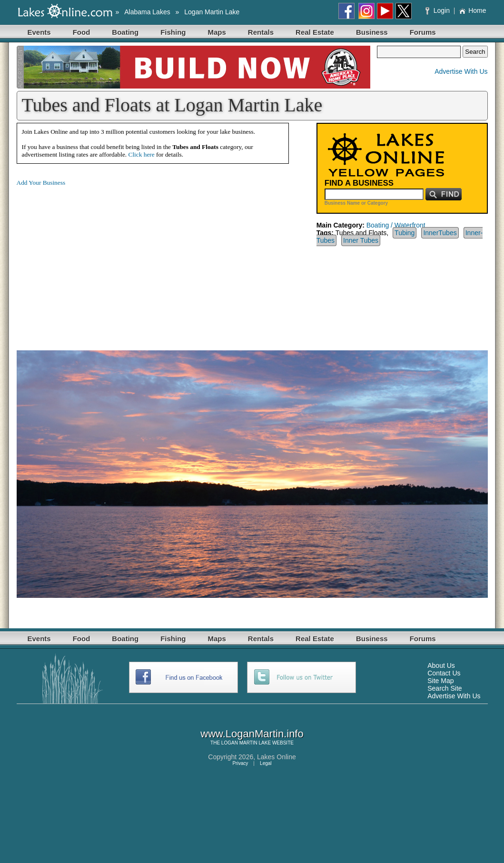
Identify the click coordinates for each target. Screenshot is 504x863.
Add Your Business (41, 183)
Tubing (405, 233)
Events (39, 32)
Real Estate (315, 32)
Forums (423, 32)
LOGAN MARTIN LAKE (246, 743)
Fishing (173, 32)
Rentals (261, 32)
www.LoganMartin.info (252, 734)
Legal (266, 763)
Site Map (440, 681)
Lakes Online (277, 757)
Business (372, 32)
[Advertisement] (97, 261)
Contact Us (444, 673)
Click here (142, 154)
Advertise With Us (461, 71)
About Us (441, 665)
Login (439, 10)
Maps (217, 32)
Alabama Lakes (147, 12)
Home (472, 10)
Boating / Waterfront (396, 225)
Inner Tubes (361, 240)
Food (82, 32)
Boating (125, 32)
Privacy (240, 763)
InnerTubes (440, 233)
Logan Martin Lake (212, 12)
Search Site (445, 688)
